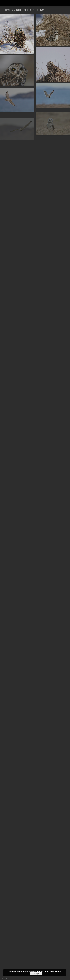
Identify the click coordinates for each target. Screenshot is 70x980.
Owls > (10, 10)
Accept (36, 974)
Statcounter (4, 979)
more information (55, 971)
